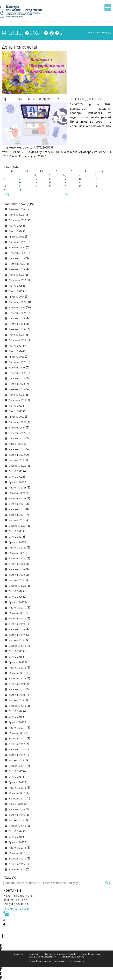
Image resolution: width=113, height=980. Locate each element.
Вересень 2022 (17, 433)
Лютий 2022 (16, 471)
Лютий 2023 (16, 406)
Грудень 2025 (17, 237)
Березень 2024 (17, 340)
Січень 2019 (16, 657)
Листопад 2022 (17, 422)
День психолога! (19, 47)
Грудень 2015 (17, 842)
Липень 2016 (16, 804)
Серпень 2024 (17, 318)
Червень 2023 (17, 384)
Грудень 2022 (17, 417)
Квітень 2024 (16, 335)
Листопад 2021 (17, 488)
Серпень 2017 (17, 744)
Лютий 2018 (16, 711)
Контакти (34, 954)
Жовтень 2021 (17, 493)
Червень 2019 (17, 629)
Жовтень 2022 (17, 428)
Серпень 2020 (17, 564)
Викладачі (18, 954)
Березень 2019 (17, 646)
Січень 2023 (16, 411)
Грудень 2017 (17, 722)
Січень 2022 (16, 477)
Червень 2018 (17, 689)
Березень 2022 (17, 466)
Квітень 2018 (16, 700)
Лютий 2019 (16, 651)
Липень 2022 (16, 444)
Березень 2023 (17, 400)
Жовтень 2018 (17, 673)
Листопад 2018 (17, 668)
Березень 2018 (17, 706)
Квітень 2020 (16, 580)
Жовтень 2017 (17, 733)
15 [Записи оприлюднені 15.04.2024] (5, 182)
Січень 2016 (16, 837)
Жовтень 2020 (17, 553)
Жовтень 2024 (17, 307)
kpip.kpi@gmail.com (16, 909)
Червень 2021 (17, 509)
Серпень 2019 (17, 624)
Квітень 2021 (16, 520)
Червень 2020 (17, 569)
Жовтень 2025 (17, 247)
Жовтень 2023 (17, 367)
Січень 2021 (16, 537)
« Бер (6, 194)
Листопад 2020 (17, 548)
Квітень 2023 (16, 395)
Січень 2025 (16, 291)
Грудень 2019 (17, 602)
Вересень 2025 (17, 253)
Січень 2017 (16, 777)
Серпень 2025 (17, 258)
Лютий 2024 (16, 346)
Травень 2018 (17, 695)
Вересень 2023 (17, 373)
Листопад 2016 (17, 788)
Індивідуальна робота (73, 957)
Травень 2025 (17, 269)
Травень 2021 (17, 515)
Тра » (66, 194)
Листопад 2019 (17, 608)
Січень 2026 (16, 231)
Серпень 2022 (17, 438)
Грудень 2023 (17, 357)
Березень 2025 (17, 280)
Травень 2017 (17, 755)
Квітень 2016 (16, 820)
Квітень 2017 (16, 760)
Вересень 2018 (17, 678)
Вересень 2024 (17, 313)
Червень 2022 (17, 449)
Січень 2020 (16, 597)
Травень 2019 (17, 635)
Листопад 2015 (17, 848)
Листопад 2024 (17, 302)
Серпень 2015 (17, 864)
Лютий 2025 (16, 286)
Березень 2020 (17, 586)
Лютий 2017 (16, 771)
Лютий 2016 (16, 831)
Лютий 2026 (16, 226)
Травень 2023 (17, 389)
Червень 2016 (17, 809)
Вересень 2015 (17, 859)
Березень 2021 (17, 526)
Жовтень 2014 (17, 869)
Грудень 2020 (17, 542)
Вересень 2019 (17, 618)
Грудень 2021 (17, 482)
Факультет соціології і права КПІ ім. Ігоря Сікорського (72, 954)
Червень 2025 (17, 264)
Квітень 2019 (16, 640)
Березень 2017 (17, 766)
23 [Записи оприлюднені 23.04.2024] (20, 186)
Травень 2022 (17, 455)
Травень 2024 (17, 329)
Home (91, 33)
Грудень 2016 (17, 782)
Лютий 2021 (16, 531)
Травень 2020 (17, 575)
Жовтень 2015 (17, 853)
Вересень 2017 (17, 738)
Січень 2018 (16, 717)
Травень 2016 (17, 815)
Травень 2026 (17, 209)
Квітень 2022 (16, 460)
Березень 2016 (17, 826)
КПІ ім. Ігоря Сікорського (43, 957)
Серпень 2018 (17, 684)
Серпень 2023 (17, 378)
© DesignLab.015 (59, 961)
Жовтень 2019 (17, 613)
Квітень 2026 (16, 215)
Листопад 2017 (17, 728)
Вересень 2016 (17, 799)
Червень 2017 (17, 749)
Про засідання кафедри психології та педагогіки (52, 99)
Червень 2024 (17, 324)
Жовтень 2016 (17, 793)
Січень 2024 (16, 351)
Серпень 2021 (17, 504)
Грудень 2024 (17, 297)
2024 (98, 33)
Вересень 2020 (17, 558)
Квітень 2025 (16, 275)
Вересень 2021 (17, 498)
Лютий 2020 (16, 591)
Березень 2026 (17, 220)
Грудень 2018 (17, 662)
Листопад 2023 (17, 362)
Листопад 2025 (17, 242)
